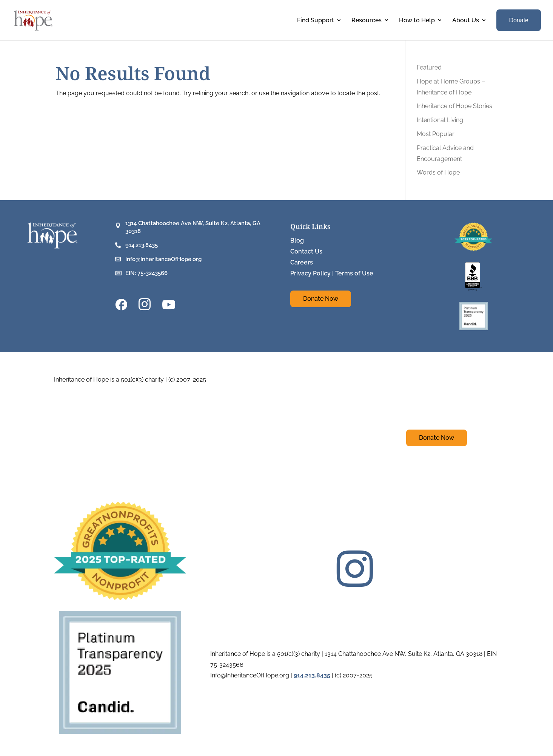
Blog (297, 240)
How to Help (417, 20)
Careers (302, 262)
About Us (466, 20)
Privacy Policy (310, 273)
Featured (429, 67)
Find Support (316, 20)
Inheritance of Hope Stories (454, 106)
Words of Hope (438, 172)
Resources (367, 20)
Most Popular (436, 134)
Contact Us (306, 251)
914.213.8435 (142, 245)
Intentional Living (440, 120)
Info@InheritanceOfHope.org (163, 259)
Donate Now (321, 299)
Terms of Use (354, 273)
